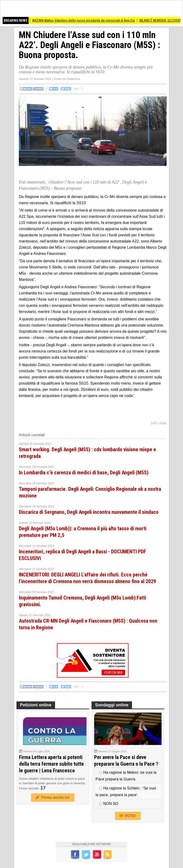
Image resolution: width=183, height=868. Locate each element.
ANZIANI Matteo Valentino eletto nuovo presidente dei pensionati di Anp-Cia (86, 20)
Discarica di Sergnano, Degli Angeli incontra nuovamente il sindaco (89, 512)
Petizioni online (36, 705)
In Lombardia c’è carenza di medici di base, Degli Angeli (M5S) (84, 473)
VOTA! (128, 816)
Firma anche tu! (53, 797)
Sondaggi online (112, 705)
